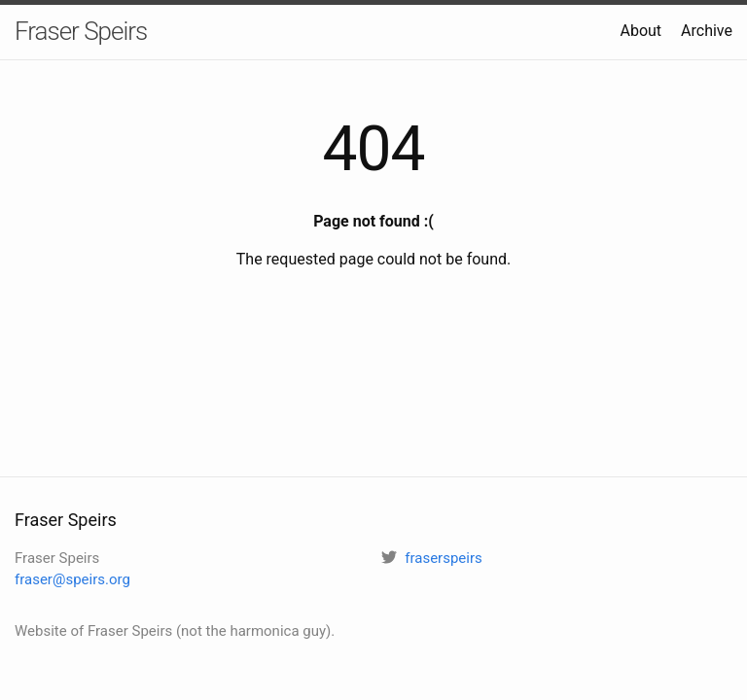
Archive (707, 31)
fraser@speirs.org (72, 579)
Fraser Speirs (81, 31)
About (640, 31)
